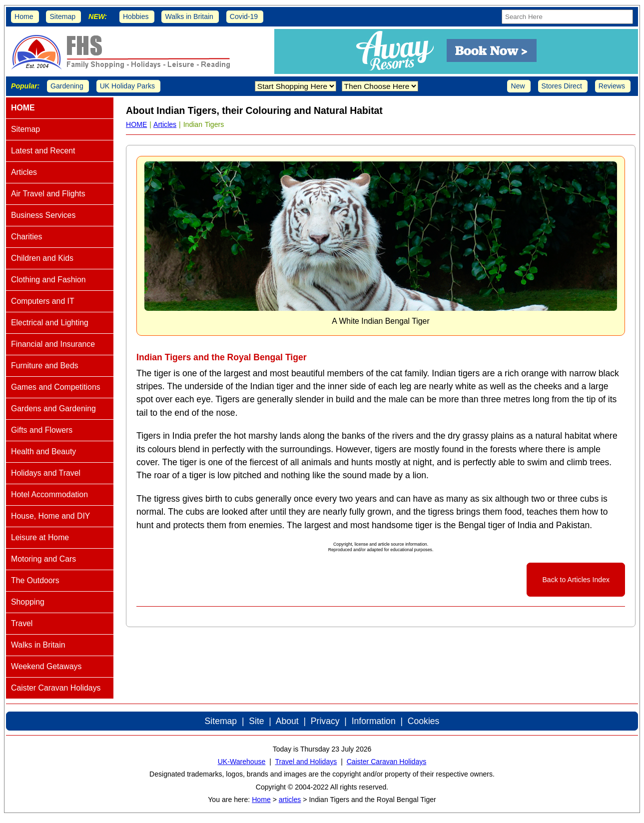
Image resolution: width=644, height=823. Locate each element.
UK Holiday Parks (127, 86)
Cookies (424, 721)
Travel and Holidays (306, 762)
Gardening (67, 86)
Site (256, 721)
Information (374, 721)
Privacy (325, 721)
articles (290, 800)
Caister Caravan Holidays (387, 762)
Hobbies (136, 16)
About (287, 721)
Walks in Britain (189, 16)
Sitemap (62, 16)
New (518, 86)
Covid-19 (244, 16)
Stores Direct (562, 86)
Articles (165, 124)
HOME (136, 124)
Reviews (612, 86)
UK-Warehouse (242, 762)
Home (24, 16)
